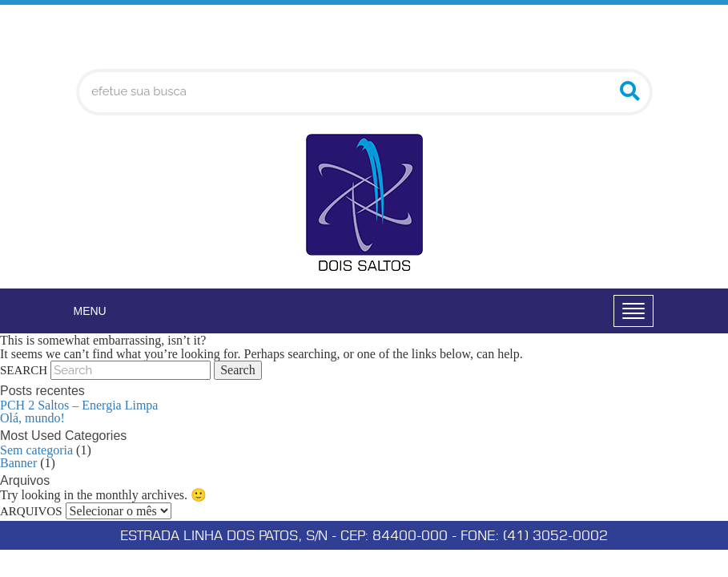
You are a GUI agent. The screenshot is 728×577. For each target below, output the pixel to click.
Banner (18, 463)
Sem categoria (36, 450)
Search (24, 370)
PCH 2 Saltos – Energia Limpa (79, 405)
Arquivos (31, 511)
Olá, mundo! (32, 418)
